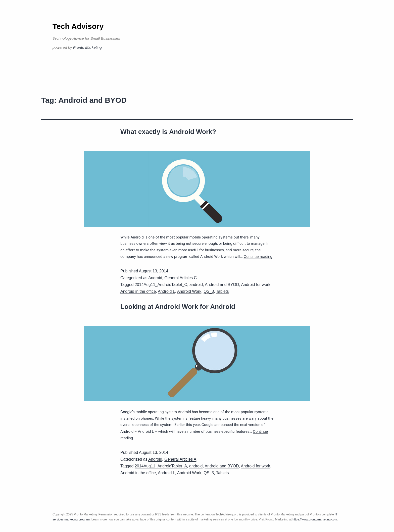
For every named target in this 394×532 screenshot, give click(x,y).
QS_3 (209, 291)
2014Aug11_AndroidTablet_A (161, 466)
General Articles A (180, 459)
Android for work (256, 285)
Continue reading (258, 256)
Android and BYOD (222, 285)
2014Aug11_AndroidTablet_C (161, 285)
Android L (166, 291)
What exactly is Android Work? (168, 132)
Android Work (189, 291)
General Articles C (181, 278)
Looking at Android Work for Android (178, 307)
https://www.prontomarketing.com (315, 519)
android (196, 285)
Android (155, 278)
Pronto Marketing (87, 47)
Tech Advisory (78, 26)
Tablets (223, 291)
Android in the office (138, 291)
